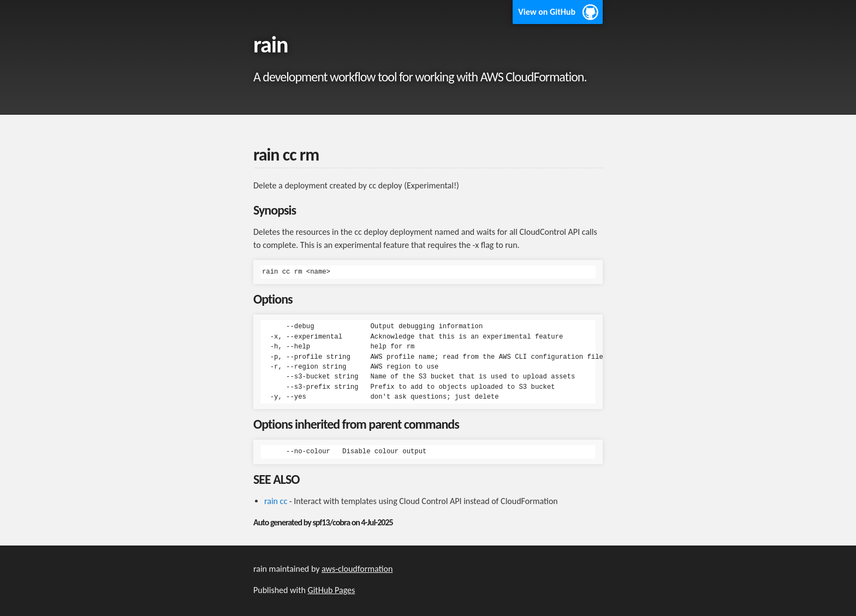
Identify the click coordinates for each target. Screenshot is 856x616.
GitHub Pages (332, 590)
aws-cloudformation (357, 569)
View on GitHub (547, 12)
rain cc (276, 501)
